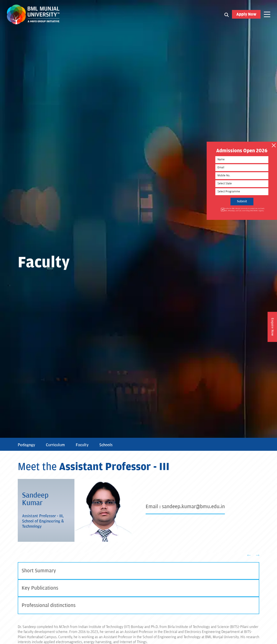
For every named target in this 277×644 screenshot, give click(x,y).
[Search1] (227, 15)
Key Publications (40, 588)
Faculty (82, 445)
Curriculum (55, 445)
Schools (106, 445)
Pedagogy (26, 445)
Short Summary (39, 571)
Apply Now (246, 14)
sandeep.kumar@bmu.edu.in (193, 507)
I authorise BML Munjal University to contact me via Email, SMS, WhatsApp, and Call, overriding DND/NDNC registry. (244, 210)
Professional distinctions (49, 605)
